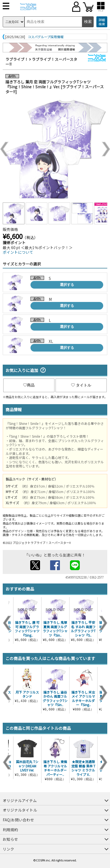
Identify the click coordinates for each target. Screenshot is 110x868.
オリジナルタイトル (20, 810)
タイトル (81, 385)
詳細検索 (102, 22)
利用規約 (10, 830)
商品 (29, 385)
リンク (8, 849)
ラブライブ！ (17, 59)
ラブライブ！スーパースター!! (41, 62)
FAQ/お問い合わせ (18, 820)
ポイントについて (18, 252)
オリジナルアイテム (20, 800)
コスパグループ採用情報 (46, 37)
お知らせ (10, 839)
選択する (67, 285)
